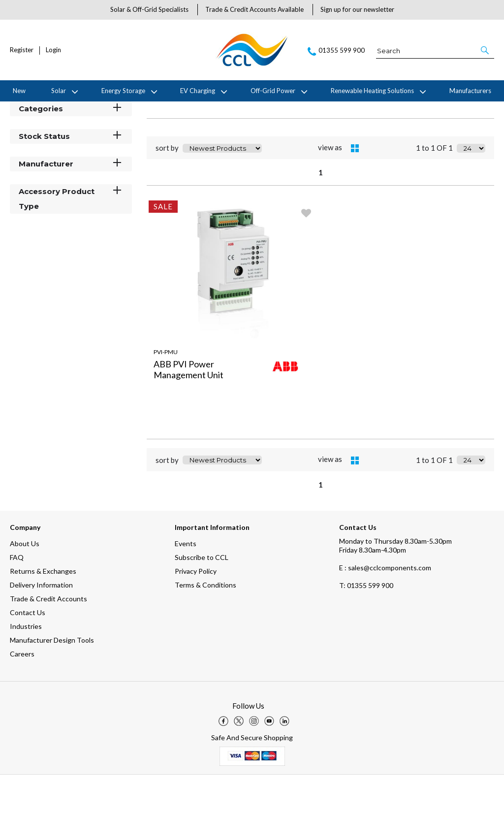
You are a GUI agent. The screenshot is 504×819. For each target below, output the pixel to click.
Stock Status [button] (71, 180)
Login (53, 50)
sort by (167, 193)
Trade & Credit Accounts (48, 643)
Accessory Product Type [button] (71, 243)
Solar (59, 91)
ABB (85, 109)
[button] (486, 50)
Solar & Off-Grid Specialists (149, 9)
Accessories (115, 109)
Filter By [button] (35, 134)
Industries (26, 671)
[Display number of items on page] (471, 193)
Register (22, 50)
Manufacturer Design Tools (52, 684)
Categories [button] (71, 152)
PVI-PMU (166, 396)
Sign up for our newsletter (357, 9)
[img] (223, 765)
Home (17, 109)
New (19, 91)
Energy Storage (123, 91)
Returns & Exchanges (43, 615)
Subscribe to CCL (202, 602)
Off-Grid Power (273, 91)
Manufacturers (470, 91)
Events (186, 588)
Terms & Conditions (205, 629)
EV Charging (198, 91)
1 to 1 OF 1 (434, 193)
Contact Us (28, 657)
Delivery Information (41, 629)
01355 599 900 (366, 630)
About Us (25, 588)
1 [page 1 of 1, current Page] (321, 217)
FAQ (17, 602)
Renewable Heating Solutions (372, 91)
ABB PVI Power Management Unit (189, 414)
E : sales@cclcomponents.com (385, 612)
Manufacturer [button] (71, 208)
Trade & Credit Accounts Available (254, 9)
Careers (22, 698)
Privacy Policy (196, 615)
